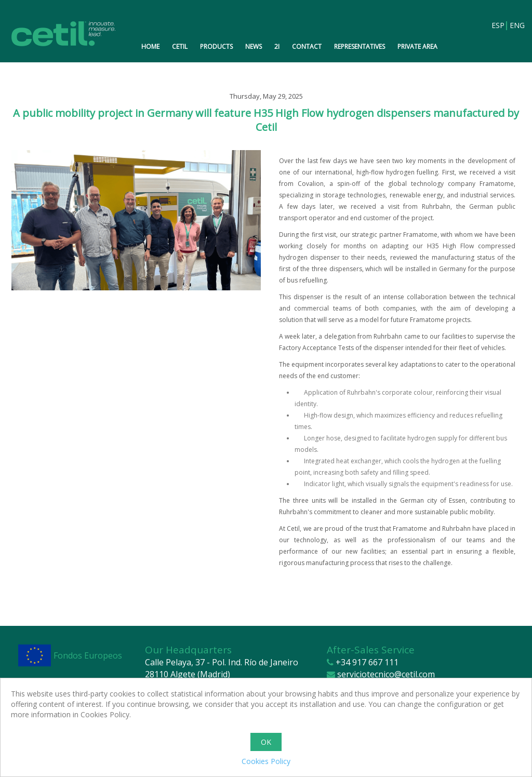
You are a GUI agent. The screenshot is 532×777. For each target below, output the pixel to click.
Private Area (417, 46)
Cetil (180, 46)
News (254, 46)
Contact (307, 46)
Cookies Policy (266, 761)
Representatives (360, 46)
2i (277, 46)
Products (216, 46)
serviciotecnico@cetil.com (386, 674)
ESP (498, 26)
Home (150, 46)
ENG (516, 26)
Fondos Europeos (88, 655)
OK (266, 742)
